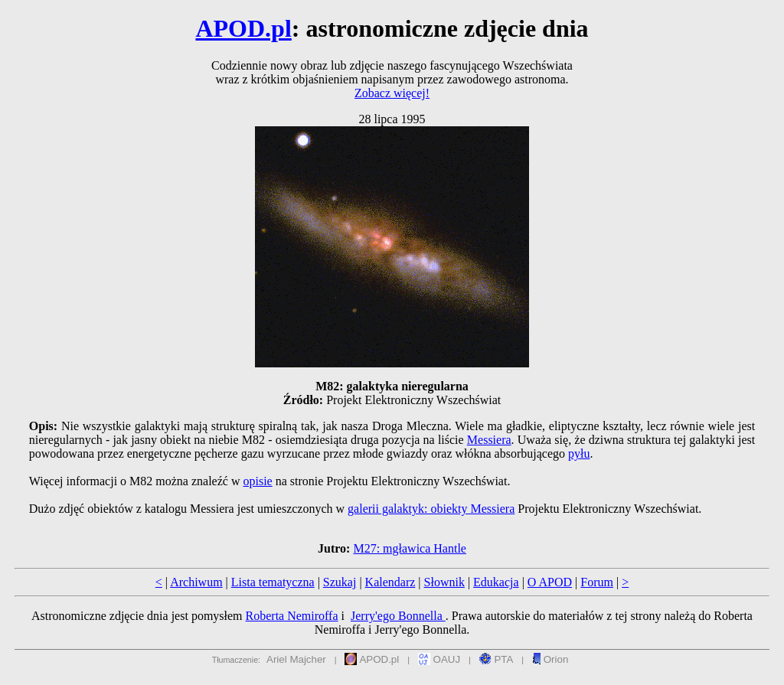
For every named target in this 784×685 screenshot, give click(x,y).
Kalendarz (390, 582)
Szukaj (340, 582)
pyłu (579, 453)
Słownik (444, 582)
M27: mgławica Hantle (410, 548)
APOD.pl (243, 28)
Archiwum (196, 582)
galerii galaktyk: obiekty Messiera (431, 509)
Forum (597, 582)
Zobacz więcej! (392, 93)
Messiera (489, 440)
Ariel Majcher (296, 659)
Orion (550, 659)
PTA (497, 659)
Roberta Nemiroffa (292, 616)
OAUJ (439, 659)
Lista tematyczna (273, 582)
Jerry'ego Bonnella (398, 616)
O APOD (550, 582)
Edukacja (496, 582)
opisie (257, 481)
